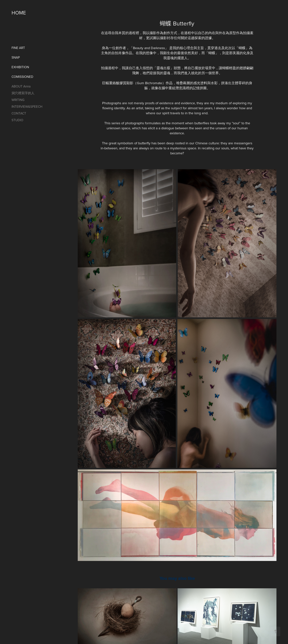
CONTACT (19, 113)
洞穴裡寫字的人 (23, 93)
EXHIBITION (20, 67)
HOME (19, 13)
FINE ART (18, 48)
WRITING (18, 100)
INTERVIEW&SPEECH (27, 107)
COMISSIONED (22, 77)
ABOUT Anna (21, 86)
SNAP (16, 57)
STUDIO (17, 120)
